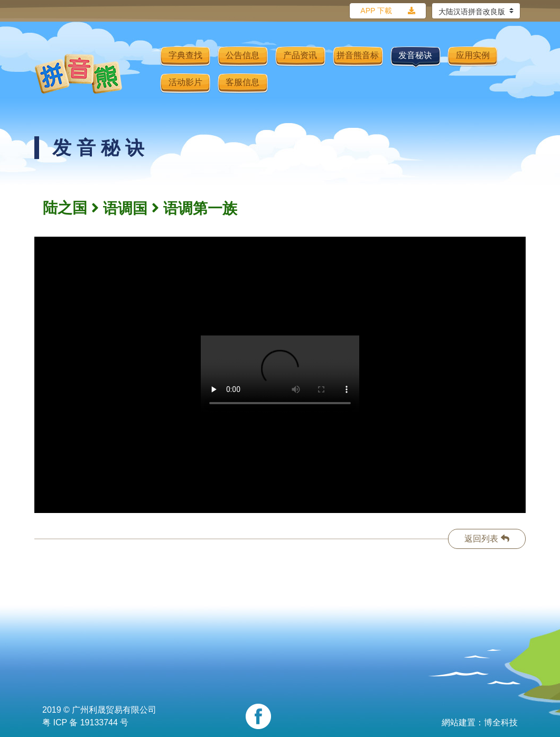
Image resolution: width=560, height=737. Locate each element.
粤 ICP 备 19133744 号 (85, 722)
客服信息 (242, 82)
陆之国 (65, 208)
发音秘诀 (415, 55)
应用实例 (473, 55)
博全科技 (501, 722)
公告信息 (242, 55)
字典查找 (185, 55)
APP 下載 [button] (376, 11)
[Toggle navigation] (145, 73)
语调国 (125, 208)
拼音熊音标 (358, 55)
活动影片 (185, 82)
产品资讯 (300, 55)
